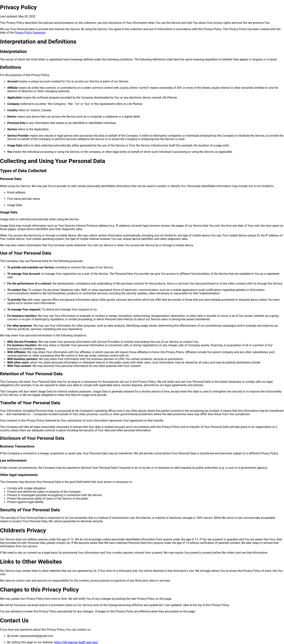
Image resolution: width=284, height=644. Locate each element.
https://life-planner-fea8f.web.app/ (76, 642)
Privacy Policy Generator (30, 33)
